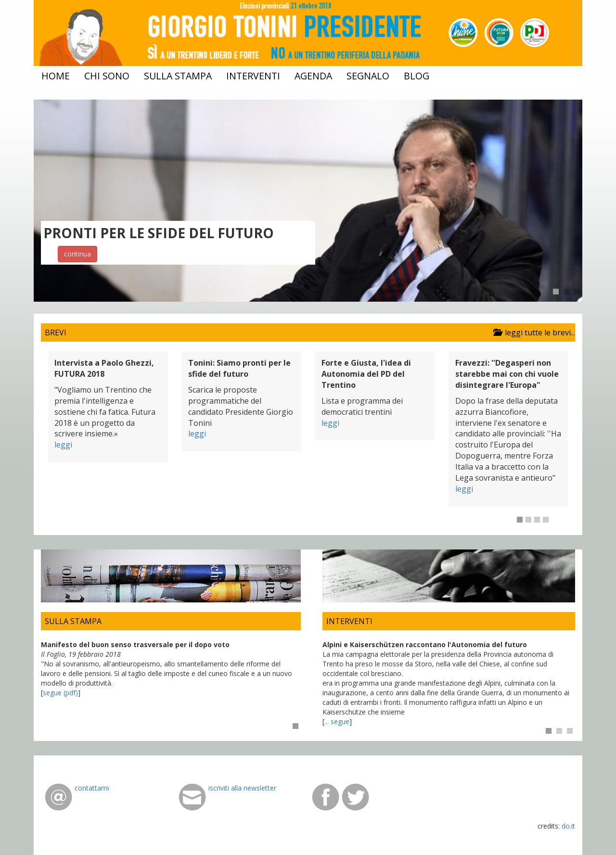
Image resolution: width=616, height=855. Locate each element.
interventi (253, 76)
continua (77, 254)
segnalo (368, 76)
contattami (92, 788)
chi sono (107, 76)
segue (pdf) (60, 693)
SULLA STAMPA (73, 621)
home (56, 76)
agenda (313, 76)
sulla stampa (178, 76)
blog (417, 76)
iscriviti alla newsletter (242, 788)
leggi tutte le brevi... (532, 332)
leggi (63, 445)
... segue (337, 721)
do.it (568, 826)
